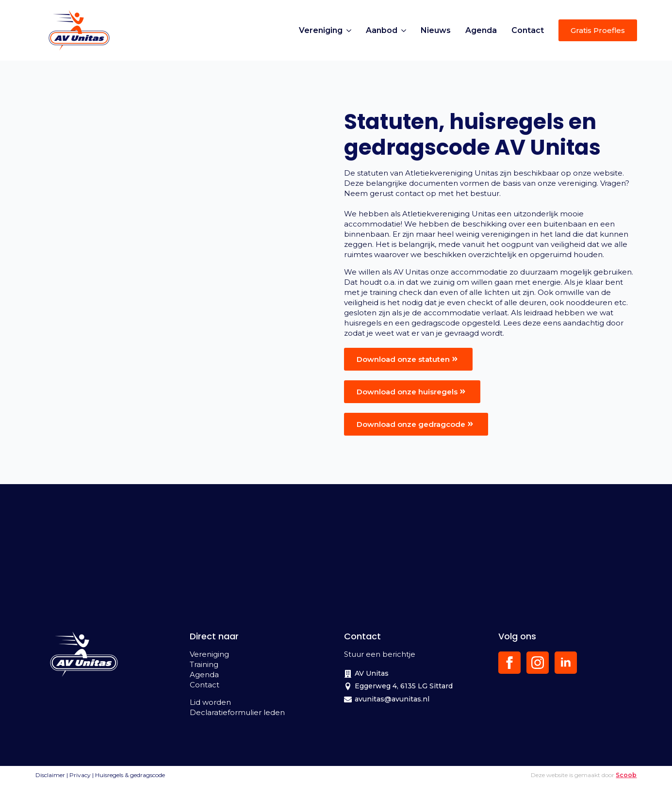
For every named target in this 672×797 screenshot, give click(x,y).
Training (204, 664)
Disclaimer (50, 775)
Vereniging (321, 30)
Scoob (626, 775)
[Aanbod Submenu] (405, 31)
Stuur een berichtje (380, 654)
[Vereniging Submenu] (351, 31)
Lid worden (210, 702)
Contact (528, 30)
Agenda (481, 30)
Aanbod (382, 30)
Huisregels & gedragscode (130, 775)
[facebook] (509, 663)
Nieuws (436, 30)
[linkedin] (566, 663)
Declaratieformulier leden (237, 712)
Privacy (80, 775)
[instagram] (538, 663)
